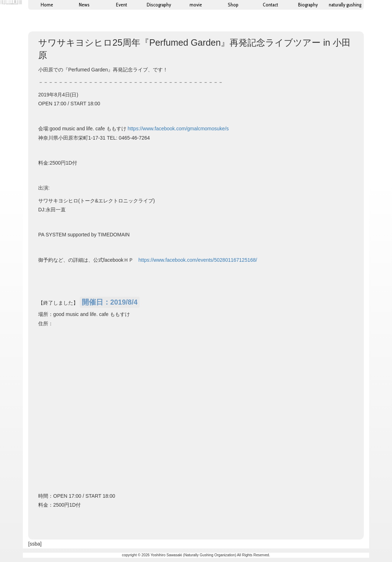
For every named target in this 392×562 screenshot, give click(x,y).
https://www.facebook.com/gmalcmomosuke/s (178, 129)
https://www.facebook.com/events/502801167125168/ (198, 260)
